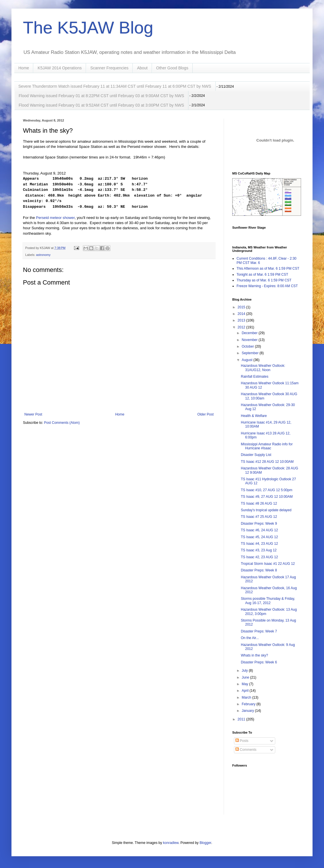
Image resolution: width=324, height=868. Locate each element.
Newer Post (33, 414)
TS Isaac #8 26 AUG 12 (259, 503)
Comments (246, 750)
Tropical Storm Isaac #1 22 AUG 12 (268, 564)
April (246, 691)
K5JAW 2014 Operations (60, 68)
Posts (242, 741)
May (245, 684)
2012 (242, 327)
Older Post (205, 414)
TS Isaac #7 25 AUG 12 (259, 517)
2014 (242, 314)
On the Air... (250, 638)
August (248, 360)
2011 (242, 719)
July (245, 671)
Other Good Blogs (172, 68)
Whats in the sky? (254, 655)
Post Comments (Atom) (62, 423)
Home (24, 68)
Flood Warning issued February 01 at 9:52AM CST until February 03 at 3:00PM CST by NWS (101, 105)
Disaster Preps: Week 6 (259, 662)
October (248, 346)
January (248, 711)
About (142, 68)
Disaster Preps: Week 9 (259, 524)
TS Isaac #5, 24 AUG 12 (259, 537)
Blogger (205, 843)
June (246, 677)
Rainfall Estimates (255, 377)
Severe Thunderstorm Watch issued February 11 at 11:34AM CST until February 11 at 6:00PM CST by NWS (115, 86)
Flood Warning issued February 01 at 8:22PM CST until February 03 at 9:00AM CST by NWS (101, 96)
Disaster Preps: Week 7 (259, 631)
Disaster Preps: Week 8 (259, 570)
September (251, 353)
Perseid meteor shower (55, 218)
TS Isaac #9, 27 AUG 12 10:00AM (267, 497)
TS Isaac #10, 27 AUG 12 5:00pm (267, 490)
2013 (242, 320)
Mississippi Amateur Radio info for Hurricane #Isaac (267, 446)
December (250, 333)
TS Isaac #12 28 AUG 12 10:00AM (267, 462)
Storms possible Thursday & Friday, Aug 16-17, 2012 (268, 601)
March (247, 697)
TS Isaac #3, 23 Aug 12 (259, 550)
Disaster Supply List (256, 455)
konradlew (171, 843)
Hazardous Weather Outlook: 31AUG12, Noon (263, 368)
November (250, 340)
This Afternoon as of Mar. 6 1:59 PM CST (268, 269)
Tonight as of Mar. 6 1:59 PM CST (262, 275)
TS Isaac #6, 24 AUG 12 (259, 530)
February (249, 704)
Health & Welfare (254, 416)
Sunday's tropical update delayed (266, 510)
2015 (242, 307)
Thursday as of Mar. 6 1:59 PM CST (264, 280)
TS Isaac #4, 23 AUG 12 (259, 544)
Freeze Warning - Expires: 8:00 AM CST (267, 286)
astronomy (43, 255)
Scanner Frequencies (109, 68)
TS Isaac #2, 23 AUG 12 (259, 557)
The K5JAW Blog (88, 28)
